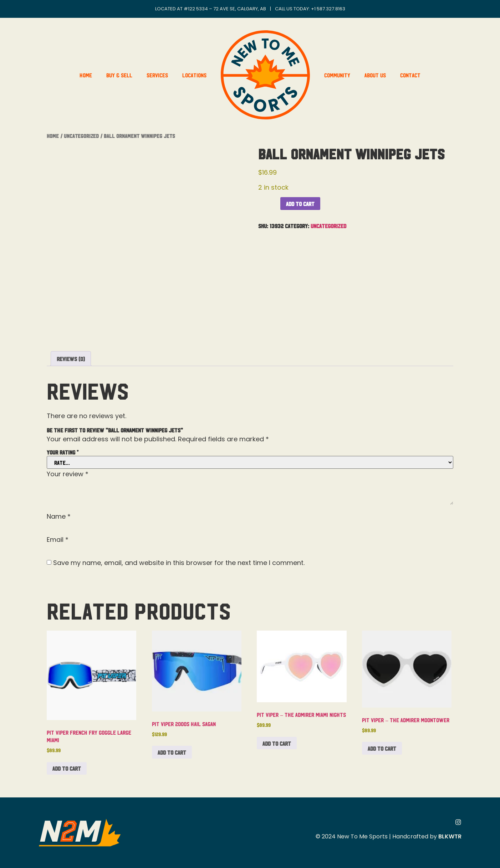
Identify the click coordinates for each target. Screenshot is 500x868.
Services (157, 75)
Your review (68, 474)
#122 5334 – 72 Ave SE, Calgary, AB (225, 9)
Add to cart (300, 204)
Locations (194, 75)
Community (337, 75)
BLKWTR (450, 836)
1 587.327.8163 (330, 9)
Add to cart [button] (67, 768)
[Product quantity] (269, 202)
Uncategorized (81, 136)
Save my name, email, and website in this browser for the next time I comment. (179, 563)
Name (59, 517)
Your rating (63, 452)
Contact (410, 75)
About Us (375, 75)
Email (58, 540)
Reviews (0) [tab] (71, 359)
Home (86, 75)
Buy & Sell (119, 75)
